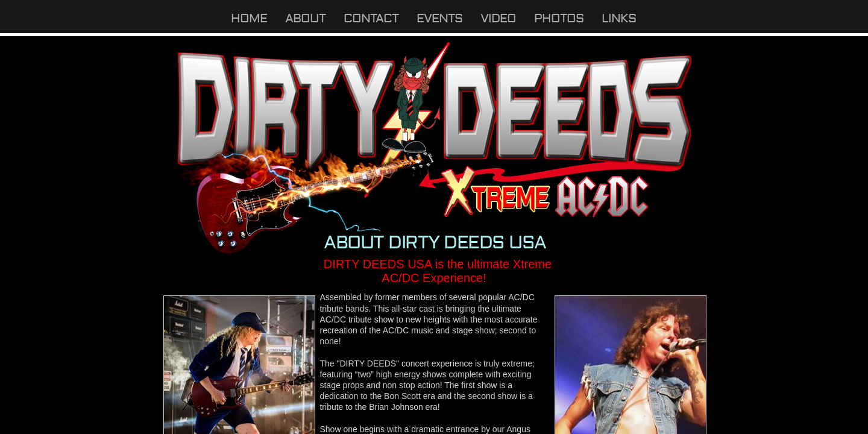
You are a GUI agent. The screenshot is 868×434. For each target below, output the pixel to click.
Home (249, 18)
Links (619, 18)
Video (498, 18)
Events (439, 18)
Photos (559, 18)
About (305, 18)
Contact (371, 18)
